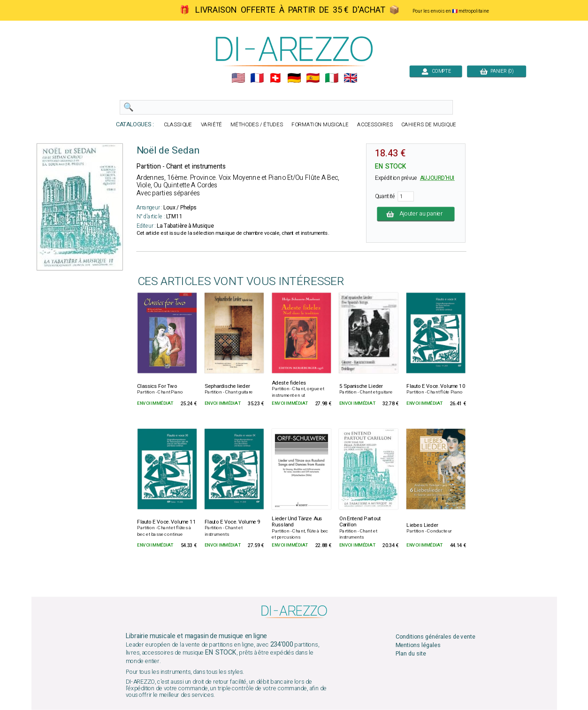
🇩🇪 (294, 78)
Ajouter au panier (416, 214)
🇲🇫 (256, 78)
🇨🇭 (275, 78)
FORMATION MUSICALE (320, 125)
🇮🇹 (332, 78)
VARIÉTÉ (211, 125)
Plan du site (410, 654)
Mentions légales (418, 645)
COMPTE (436, 71)
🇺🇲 (238, 78)
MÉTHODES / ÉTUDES (257, 125)
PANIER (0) (496, 71)
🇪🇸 (313, 78)
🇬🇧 (350, 78)
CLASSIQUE (178, 125)
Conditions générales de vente (435, 637)
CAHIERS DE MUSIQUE (429, 125)
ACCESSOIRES (375, 125)
